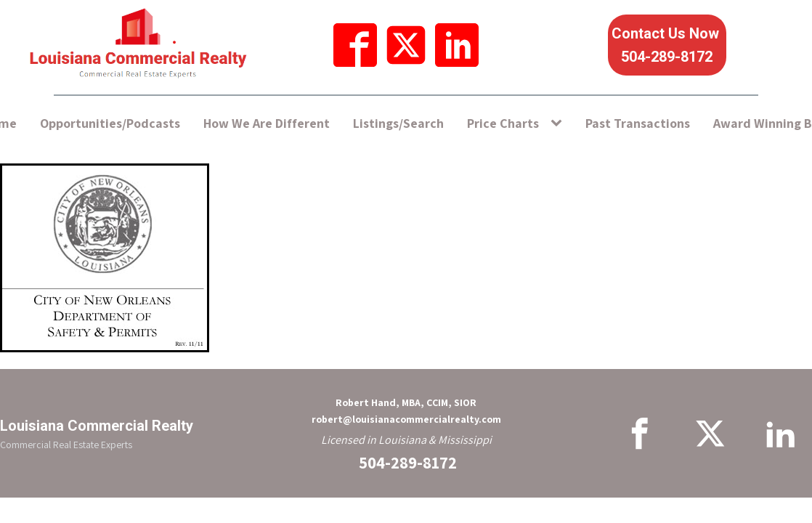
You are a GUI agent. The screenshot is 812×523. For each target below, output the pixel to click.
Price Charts (503, 123)
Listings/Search (398, 123)
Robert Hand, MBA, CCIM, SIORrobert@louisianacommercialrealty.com (406, 410)
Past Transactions (638, 123)
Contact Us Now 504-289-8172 (667, 45)
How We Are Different (267, 123)
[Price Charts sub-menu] (559, 124)
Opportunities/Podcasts (110, 123)
